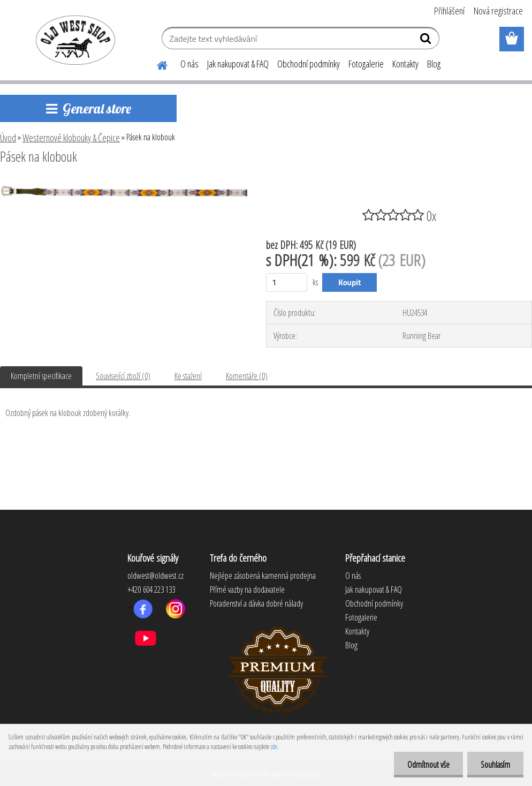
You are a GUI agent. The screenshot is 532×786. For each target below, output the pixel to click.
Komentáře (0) (247, 376)
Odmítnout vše (428, 765)
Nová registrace (498, 11)
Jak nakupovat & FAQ (238, 64)
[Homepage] (156, 64)
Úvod (8, 138)
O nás (189, 64)
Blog (434, 64)
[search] (427, 41)
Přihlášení (449, 11)
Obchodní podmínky (309, 64)
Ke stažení (188, 376)
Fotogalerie (366, 64)
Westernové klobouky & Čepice (71, 138)
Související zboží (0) (123, 376)
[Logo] (74, 40)
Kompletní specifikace (41, 376)
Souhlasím (495, 765)
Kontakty (405, 64)
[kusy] (287, 282)
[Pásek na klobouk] (124, 186)
